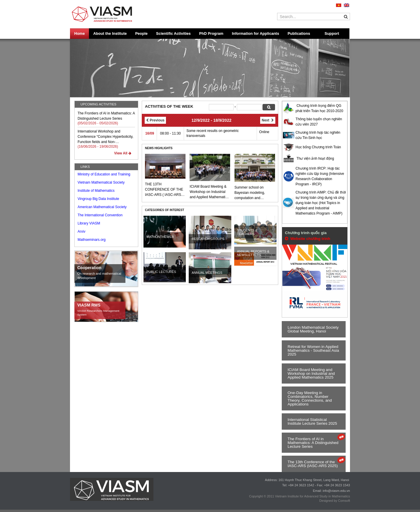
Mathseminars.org (92, 240)
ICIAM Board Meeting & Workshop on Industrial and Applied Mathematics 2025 (209, 192)
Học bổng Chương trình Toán (318, 147)
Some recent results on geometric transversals (212, 133)
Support (332, 33)
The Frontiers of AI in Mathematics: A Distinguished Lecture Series (106, 116)
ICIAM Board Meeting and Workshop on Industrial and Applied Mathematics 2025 (311, 373)
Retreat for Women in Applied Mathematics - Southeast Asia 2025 (313, 350)
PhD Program (211, 33)
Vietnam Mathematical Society (101, 182)
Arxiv (82, 231)
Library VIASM (89, 223)
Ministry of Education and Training (104, 174)
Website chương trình (308, 239)
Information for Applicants (256, 33)
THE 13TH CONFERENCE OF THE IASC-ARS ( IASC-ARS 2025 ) (164, 190)
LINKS (85, 167)
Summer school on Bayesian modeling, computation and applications (250, 193)
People (141, 33)
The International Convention (100, 215)
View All (123, 153)
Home (80, 33)
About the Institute (110, 33)
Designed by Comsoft (335, 501)
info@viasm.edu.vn (336, 491)
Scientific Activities (173, 33)
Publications (299, 33)
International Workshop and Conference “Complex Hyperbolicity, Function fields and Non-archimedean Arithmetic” (105, 137)
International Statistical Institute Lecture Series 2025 (312, 422)
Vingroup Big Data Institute (98, 199)
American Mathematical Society (102, 207)
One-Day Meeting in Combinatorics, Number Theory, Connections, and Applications (310, 398)
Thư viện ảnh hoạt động (315, 159)
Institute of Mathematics (96, 191)
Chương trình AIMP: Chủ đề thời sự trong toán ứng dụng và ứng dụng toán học (321, 198)
